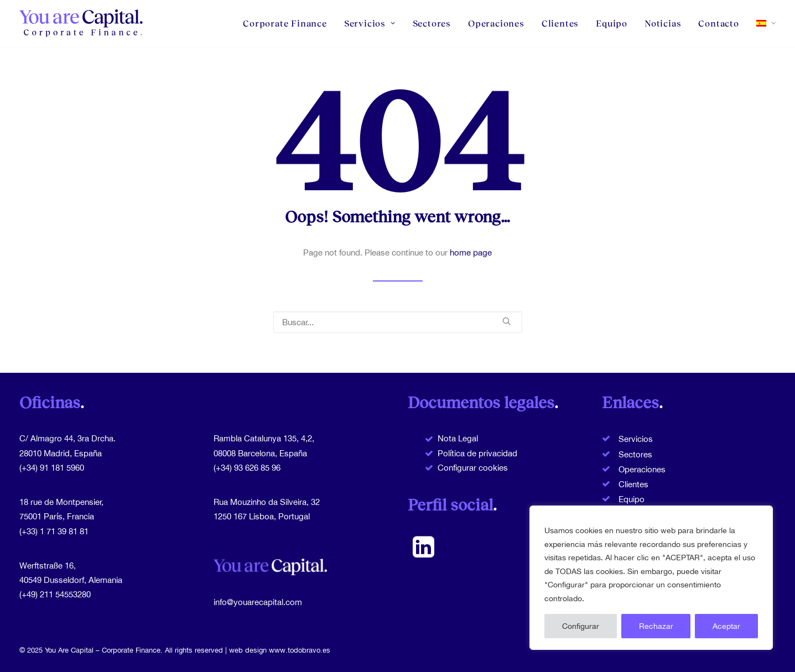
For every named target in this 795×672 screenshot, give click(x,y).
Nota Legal (458, 438)
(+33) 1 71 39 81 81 (54, 531)
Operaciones (496, 23)
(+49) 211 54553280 (55, 594)
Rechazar (656, 626)
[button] (506, 321)
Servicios (370, 23)
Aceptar (726, 626)
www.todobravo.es (300, 650)
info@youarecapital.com (258, 602)
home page (471, 252)
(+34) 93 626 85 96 (247, 468)
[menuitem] (289, 23)
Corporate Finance (285, 23)
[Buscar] (398, 322)
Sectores (432, 23)
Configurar (581, 626)
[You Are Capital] (82, 23)
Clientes (560, 23)
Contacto (718, 23)
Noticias (663, 23)
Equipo (612, 23)
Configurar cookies (473, 468)
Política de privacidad (477, 453)
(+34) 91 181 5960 (52, 468)
